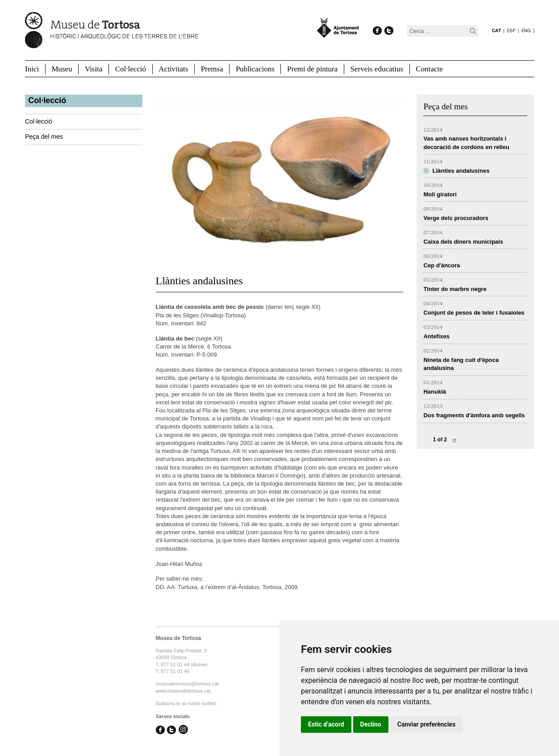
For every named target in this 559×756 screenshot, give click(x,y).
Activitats (173, 69)
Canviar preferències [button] (426, 724)
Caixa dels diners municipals (463, 242)
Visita (94, 69)
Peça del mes (44, 137)
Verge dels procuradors (456, 218)
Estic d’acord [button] (326, 724)
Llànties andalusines (461, 171)
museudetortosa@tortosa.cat (187, 684)
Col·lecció (131, 69)
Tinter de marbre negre (455, 289)
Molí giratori (440, 194)
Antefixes (436, 336)
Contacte (429, 69)
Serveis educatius (377, 69)
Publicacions (255, 69)
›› (455, 440)
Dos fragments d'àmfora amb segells (474, 415)
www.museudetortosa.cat (183, 691)
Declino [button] (371, 724)
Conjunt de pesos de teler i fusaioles (474, 313)
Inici (32, 69)
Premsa (212, 69)
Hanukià (435, 392)
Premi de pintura (312, 69)
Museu (62, 69)
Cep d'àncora (442, 265)
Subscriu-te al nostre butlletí (186, 703)
